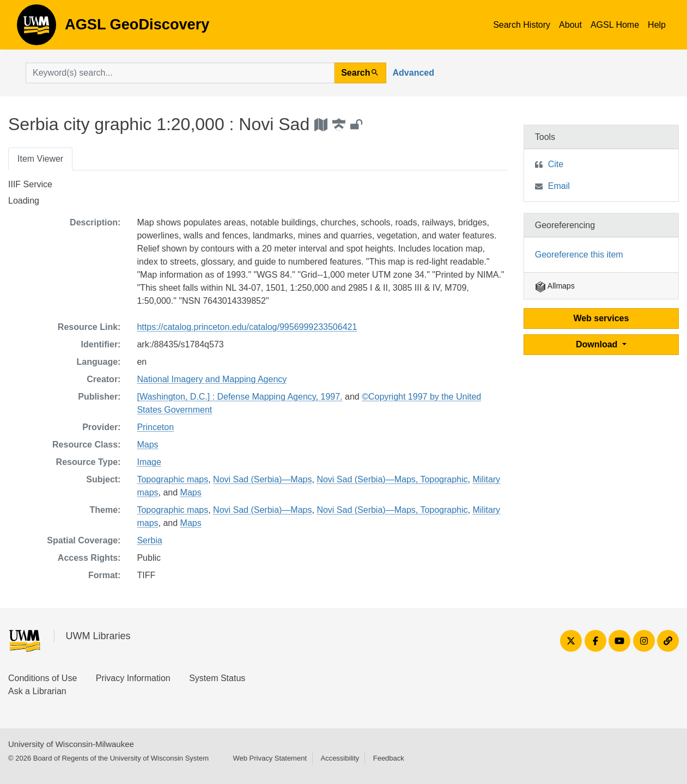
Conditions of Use (42, 678)
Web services (601, 318)
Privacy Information (133, 678)
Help (657, 25)
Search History (522, 25)
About (570, 25)
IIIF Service (30, 184)
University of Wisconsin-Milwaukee (71, 744)
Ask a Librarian (37, 691)
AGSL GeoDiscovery (37, 28)
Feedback (389, 758)
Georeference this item (579, 255)
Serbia (149, 540)
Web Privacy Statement (270, 758)
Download (598, 344)
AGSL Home (615, 25)
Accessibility (340, 758)
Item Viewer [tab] (40, 159)
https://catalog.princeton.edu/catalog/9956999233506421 (247, 327)
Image (149, 462)
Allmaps (555, 286)
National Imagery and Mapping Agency (212, 379)
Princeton (155, 427)
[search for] (180, 73)
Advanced (414, 73)
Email (559, 186)
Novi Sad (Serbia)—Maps (262, 479)
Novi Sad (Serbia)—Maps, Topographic (392, 479)
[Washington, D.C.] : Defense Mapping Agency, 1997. (239, 397)
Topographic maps (172, 479)
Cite (556, 164)
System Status (217, 678)
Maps (147, 445)
